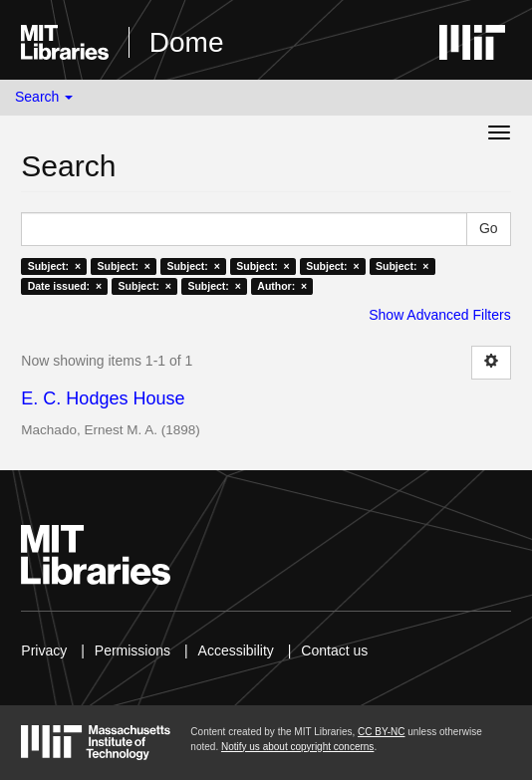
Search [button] (44, 97)
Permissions (133, 650)
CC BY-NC (381, 732)
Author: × (282, 286)
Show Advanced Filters (439, 315)
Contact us (334, 650)
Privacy (44, 650)
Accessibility (236, 650)
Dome (187, 42)
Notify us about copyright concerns (297, 747)
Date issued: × (65, 286)
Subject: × (54, 266)
